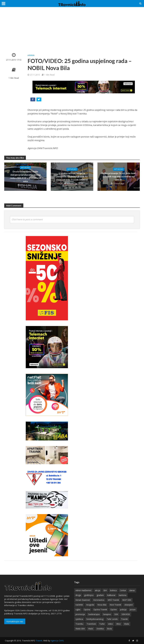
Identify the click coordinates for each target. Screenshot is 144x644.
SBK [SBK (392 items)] (116, 614)
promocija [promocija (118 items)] (80, 614)
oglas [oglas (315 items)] (78, 609)
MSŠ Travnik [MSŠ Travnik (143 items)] (113, 600)
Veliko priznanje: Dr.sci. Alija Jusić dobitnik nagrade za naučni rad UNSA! (119, 176)
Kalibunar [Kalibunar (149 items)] (111, 595)
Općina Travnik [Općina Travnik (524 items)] (100, 609)
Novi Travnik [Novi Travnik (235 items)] (115, 605)
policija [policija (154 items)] (123, 609)
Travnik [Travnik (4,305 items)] (124, 619)
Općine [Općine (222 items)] (114, 609)
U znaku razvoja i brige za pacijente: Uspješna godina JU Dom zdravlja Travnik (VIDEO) (72, 176)
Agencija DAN (57, 641)
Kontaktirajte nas (15, 621)
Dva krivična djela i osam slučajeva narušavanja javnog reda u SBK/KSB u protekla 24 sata (25, 176)
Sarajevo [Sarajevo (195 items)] (107, 614)
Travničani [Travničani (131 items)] (91, 624)
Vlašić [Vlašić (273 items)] (91, 629)
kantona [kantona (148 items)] (123, 595)
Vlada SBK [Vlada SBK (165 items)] (80, 629)
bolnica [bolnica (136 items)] (113, 590)
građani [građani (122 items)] (100, 595)
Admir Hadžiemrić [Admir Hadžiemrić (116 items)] (84, 590)
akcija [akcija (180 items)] (98, 590)
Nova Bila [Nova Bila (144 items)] (102, 605)
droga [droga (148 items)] (78, 595)
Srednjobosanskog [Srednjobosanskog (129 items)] (95, 619)
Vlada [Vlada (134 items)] (126, 624)
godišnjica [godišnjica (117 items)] (89, 595)
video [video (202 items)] (110, 624)
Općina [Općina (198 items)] (87, 609)
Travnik (39, 641)
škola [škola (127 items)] (109, 629)
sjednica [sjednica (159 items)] (79, 619)
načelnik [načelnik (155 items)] (79, 605)
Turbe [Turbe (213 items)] (102, 624)
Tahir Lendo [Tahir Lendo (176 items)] (112, 619)
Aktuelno (25, 168)
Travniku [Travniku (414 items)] (79, 624)
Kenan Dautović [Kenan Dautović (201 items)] (83, 600)
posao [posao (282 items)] (133, 609)
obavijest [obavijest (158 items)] (129, 605)
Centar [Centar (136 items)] (123, 590)
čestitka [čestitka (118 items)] (100, 629)
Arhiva (31, 55)
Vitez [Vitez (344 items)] (118, 624)
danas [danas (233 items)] (132, 590)
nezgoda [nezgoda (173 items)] (90, 605)
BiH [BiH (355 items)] (105, 590)
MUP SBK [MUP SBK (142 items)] (127, 600)
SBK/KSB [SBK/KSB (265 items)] (126, 614)
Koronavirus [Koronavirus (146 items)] (99, 600)
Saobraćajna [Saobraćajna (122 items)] (94, 614)
